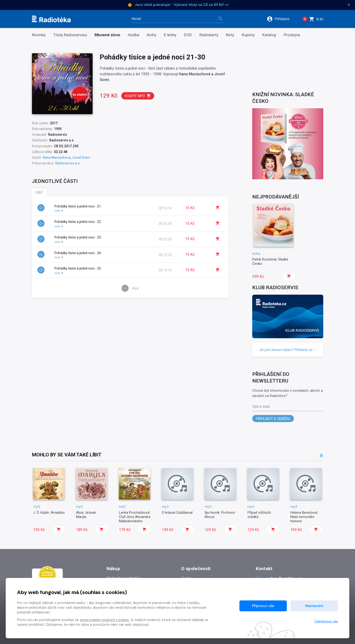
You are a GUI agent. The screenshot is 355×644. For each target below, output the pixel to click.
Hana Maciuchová (56, 158)
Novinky (39, 35)
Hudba (134, 35)
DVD (188, 35)
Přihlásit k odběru (273, 419)
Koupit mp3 (138, 96)
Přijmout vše (263, 606)
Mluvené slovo (107, 35)
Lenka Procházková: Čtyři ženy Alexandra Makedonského (135, 517)
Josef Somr (81, 158)
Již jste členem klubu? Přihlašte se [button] (288, 350)
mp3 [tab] (39, 192)
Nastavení (314, 606)
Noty (230, 35)
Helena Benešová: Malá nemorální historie (304, 517)
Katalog (269, 35)
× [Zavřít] (349, 5)
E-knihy (170, 35)
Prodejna (292, 35)
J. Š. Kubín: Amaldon (49, 513)
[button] (281, 19)
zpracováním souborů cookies (104, 620)
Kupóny (248, 35)
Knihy (152, 35)
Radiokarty (209, 35)
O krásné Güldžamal (177, 513)
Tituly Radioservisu (70, 35)
